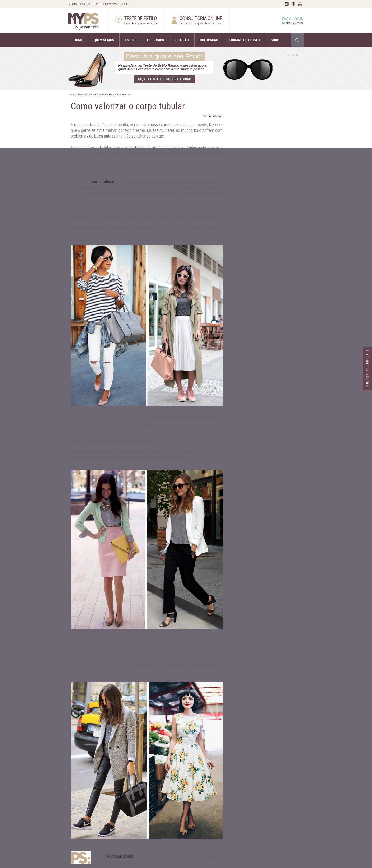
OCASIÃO (182, 40)
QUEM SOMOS (104, 40)
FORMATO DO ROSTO (245, 40)
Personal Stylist (120, 856)
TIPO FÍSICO (155, 40)
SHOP (126, 4)
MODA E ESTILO (79, 4)
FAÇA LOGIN (288, 21)
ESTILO (130, 40)
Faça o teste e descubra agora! (165, 79)
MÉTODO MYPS (106, 4)
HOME (78, 40)
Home (72, 95)
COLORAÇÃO (209, 40)
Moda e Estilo (86, 95)
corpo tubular (103, 182)
